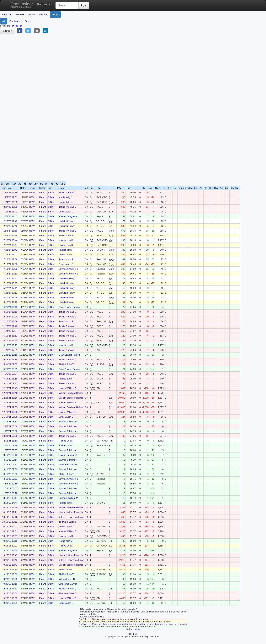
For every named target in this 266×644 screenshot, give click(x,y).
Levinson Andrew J (68, 269)
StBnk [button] (20, 15)
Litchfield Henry (67, 221)
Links (8, 31)
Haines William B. (68, 388)
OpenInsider (22, 5)
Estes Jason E (66, 212)
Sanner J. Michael (68, 422)
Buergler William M (68, 498)
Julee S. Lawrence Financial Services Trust (81, 517)
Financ (43, 193)
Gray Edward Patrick (69, 307)
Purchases (15, 21)
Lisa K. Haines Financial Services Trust (79, 512)
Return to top (133, 629)
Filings (55, 15)
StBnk (51, 193)
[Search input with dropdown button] (67, 5)
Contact (133, 634)
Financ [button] (7, 15)
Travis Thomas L (67, 193)
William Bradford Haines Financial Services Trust (84, 393)
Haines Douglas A (68, 216)
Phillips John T (66, 250)
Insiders (43, 15)
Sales (28, 21)
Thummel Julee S (68, 522)
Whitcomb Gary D (68, 465)
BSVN (32, 15)
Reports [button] (44, 4)
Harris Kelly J (66, 197)
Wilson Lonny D (67, 579)
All (4, 21)
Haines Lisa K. (66, 240)
